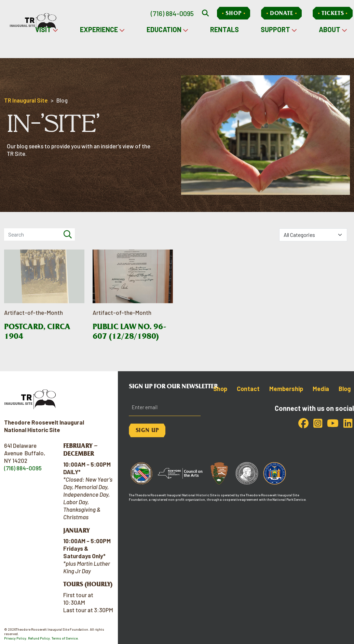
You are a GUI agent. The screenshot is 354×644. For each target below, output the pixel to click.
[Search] (68, 234)
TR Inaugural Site (26, 100)
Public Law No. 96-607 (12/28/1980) (130, 331)
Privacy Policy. (16, 638)
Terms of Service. (65, 638)
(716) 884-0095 (172, 13)
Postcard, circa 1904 (37, 331)
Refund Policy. (39, 638)
